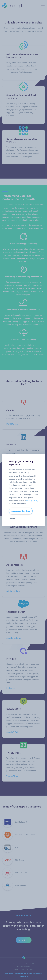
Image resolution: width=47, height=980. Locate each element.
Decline (12, 518)
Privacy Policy (32, 501)
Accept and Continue (21, 511)
